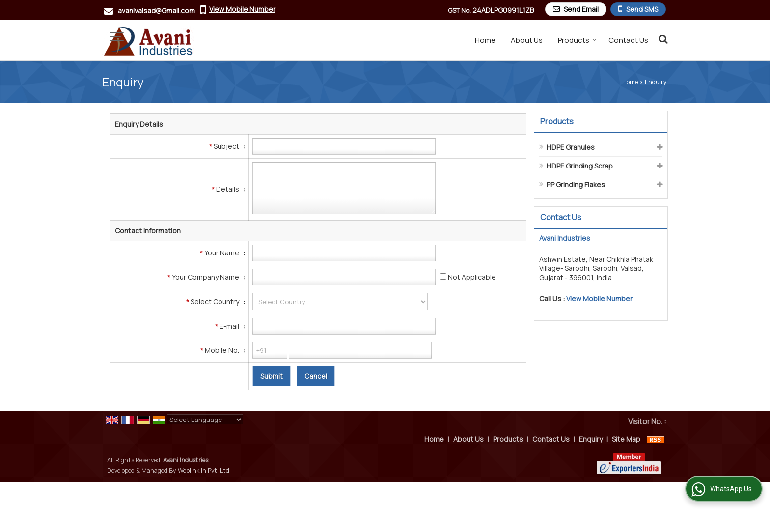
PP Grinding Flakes (576, 184)
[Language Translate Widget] (205, 420)
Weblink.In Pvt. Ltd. (204, 470)
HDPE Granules (571, 147)
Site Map (626, 439)
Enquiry (591, 439)
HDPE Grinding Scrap (580, 166)
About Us (527, 40)
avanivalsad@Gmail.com (156, 11)
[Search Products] (662, 39)
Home (485, 40)
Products (577, 40)
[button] (242, 9)
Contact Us (628, 40)
